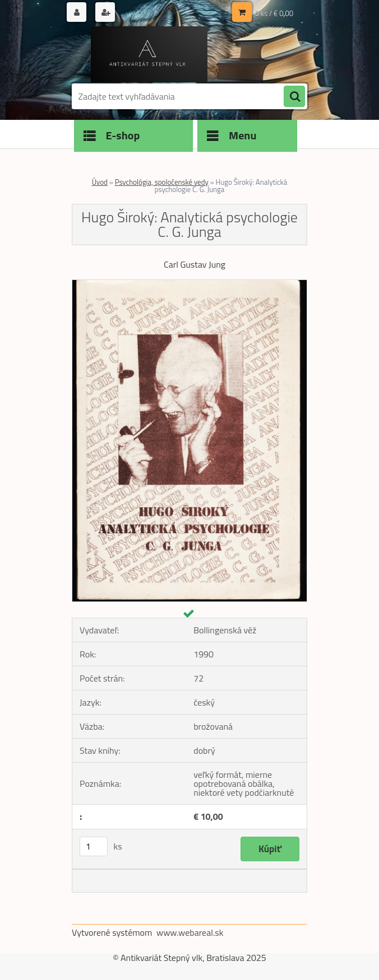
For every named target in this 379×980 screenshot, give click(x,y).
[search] (294, 97)
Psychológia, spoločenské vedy (162, 182)
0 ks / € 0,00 (274, 13)
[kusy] (94, 846)
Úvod (100, 182)
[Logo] (149, 54)
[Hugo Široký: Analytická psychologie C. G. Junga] (189, 284)
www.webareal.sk (190, 932)
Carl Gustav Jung (195, 264)
